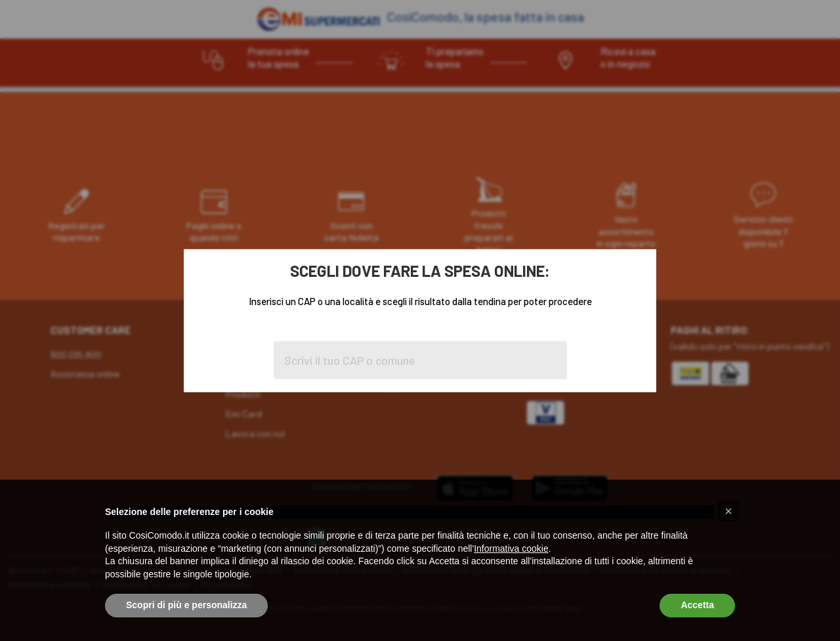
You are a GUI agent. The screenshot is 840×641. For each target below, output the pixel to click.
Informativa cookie (511, 548)
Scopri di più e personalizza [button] (186, 605)
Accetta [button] (697, 605)
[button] (728, 511)
